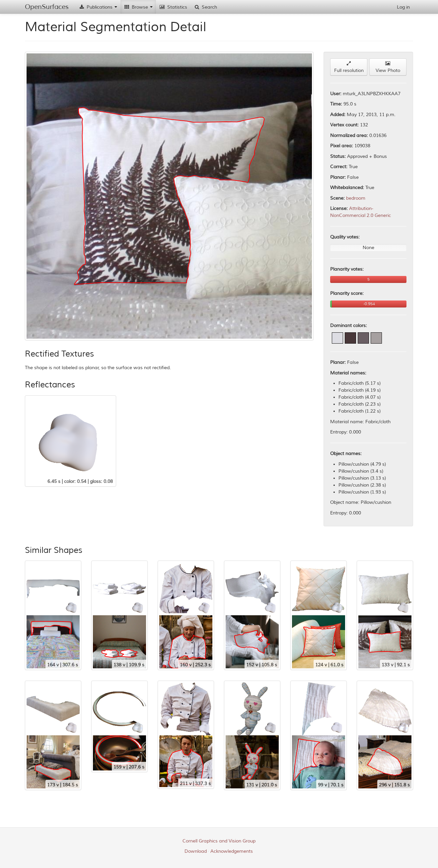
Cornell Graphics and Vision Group (219, 841)
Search (205, 7)
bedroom (356, 198)
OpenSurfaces (47, 7)
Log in (403, 7)
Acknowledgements (232, 851)
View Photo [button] (388, 67)
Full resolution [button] (349, 67)
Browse (138, 7)
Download (196, 851)
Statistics (173, 7)
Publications (98, 7)
